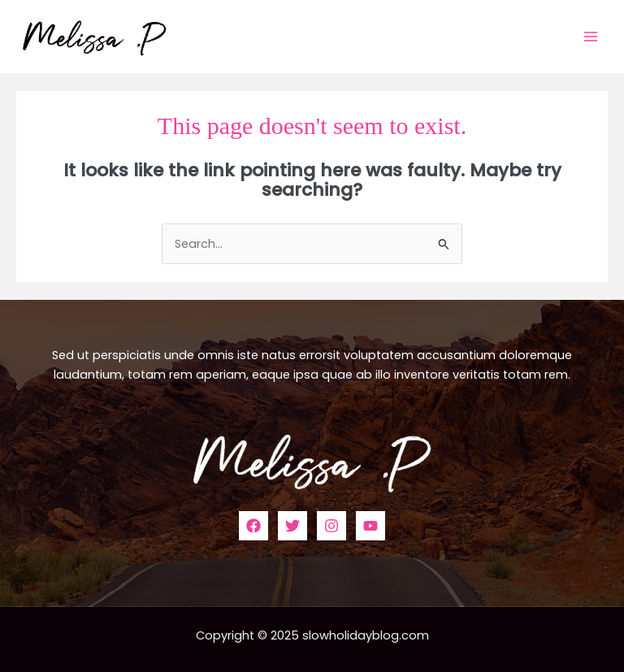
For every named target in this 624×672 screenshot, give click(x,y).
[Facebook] (253, 526)
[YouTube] (370, 526)
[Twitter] (292, 526)
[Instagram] (331, 526)
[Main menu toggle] (591, 37)
